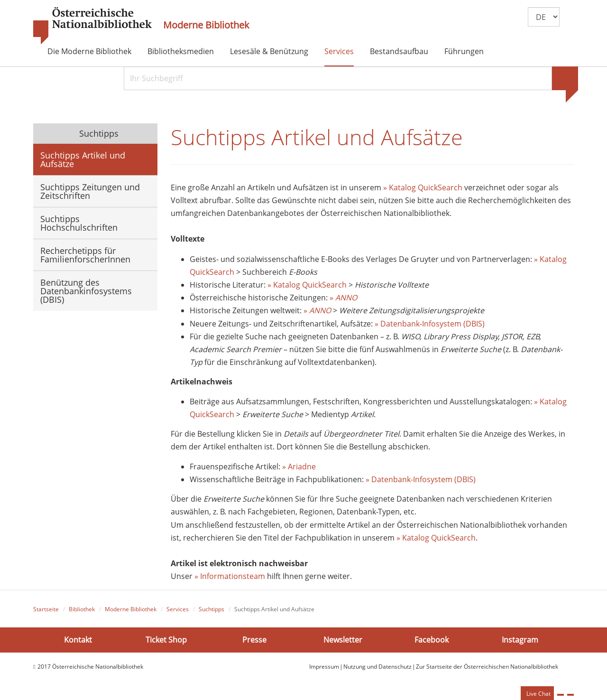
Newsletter (343, 640)
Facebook (432, 640)
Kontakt (78, 640)
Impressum (324, 667)
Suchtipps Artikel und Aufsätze (83, 159)
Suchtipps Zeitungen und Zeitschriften (90, 191)
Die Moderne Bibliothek (89, 51)
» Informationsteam (230, 576)
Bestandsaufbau (399, 51)
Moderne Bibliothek (206, 25)
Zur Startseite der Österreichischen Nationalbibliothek (487, 667)
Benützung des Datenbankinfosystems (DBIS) (86, 291)
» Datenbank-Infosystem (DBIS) (430, 324)
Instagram (520, 640)
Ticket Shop (166, 640)
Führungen (464, 51)
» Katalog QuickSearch (423, 187)
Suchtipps (98, 133)
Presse (254, 640)
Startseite (46, 609)
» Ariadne (299, 467)
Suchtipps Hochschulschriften (79, 223)
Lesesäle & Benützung (269, 51)
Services (339, 51)
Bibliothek (82, 609)
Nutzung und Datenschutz (377, 667)
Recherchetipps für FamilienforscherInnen (85, 255)
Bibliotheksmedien (181, 51)
